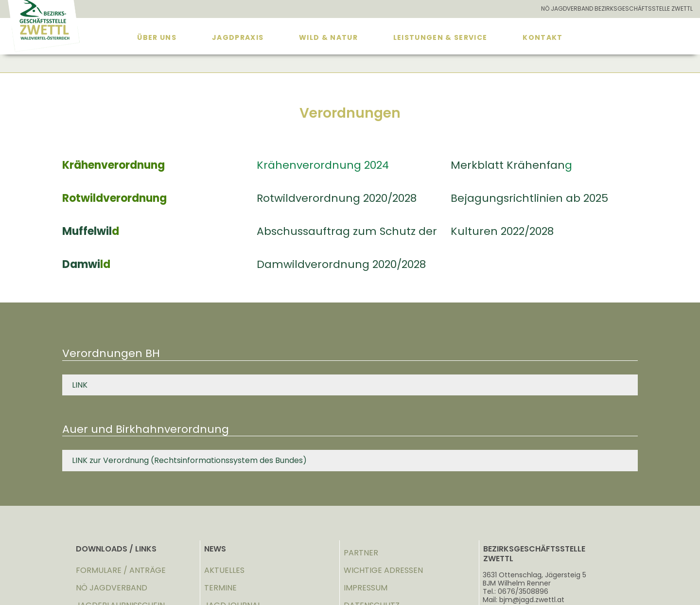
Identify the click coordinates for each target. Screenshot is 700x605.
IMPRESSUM (366, 588)
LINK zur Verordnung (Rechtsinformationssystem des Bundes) (189, 460)
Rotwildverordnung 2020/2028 (337, 198)
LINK (80, 385)
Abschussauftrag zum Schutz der (347, 231)
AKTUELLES (224, 570)
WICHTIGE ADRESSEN (383, 570)
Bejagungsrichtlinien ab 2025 (529, 198)
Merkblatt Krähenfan (508, 165)
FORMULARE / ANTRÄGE (121, 570)
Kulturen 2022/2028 (502, 231)
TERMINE (220, 588)
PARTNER (361, 553)
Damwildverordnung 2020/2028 (341, 264)
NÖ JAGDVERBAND (112, 588)
